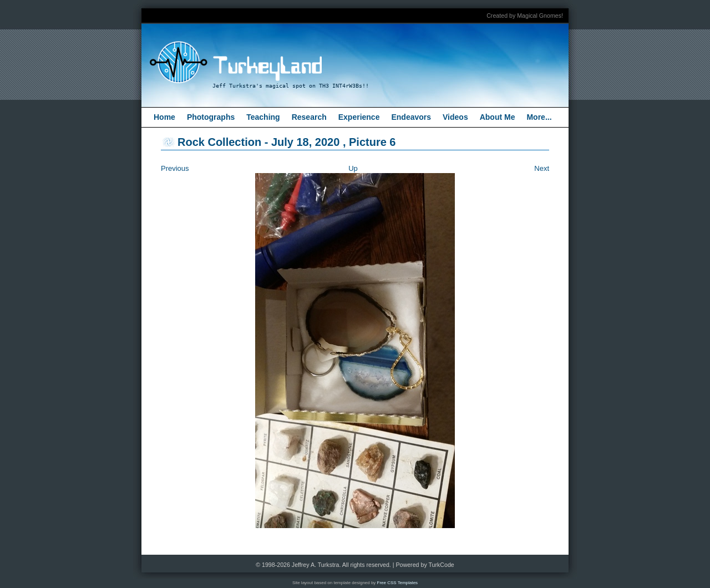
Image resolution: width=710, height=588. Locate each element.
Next (542, 168)
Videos (455, 117)
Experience (359, 117)
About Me (498, 117)
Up (353, 168)
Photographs (211, 117)
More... (539, 117)
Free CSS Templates (398, 583)
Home (164, 117)
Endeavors (411, 117)
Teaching (263, 117)
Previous (175, 168)
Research (309, 117)
